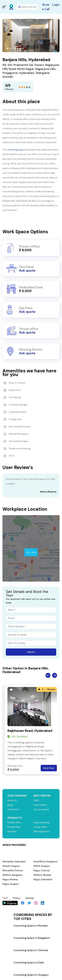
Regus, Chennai (42, 871)
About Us (12, 800)
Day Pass (12, 831)
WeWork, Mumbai (42, 875)
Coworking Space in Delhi (29, 962)
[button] (7, 48)
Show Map (31, 552)
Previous (48, 675)
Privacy (17, 898)
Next (55, 675)
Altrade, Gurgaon (11, 866)
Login (56, 5)
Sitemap (30, 898)
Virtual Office (40, 827)
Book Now (49, 768)
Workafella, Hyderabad (14, 862)
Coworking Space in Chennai (31, 950)
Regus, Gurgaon (11, 884)
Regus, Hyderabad (43, 879)
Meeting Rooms (41, 831)
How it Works (40, 805)
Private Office (14, 823)
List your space (41, 809)
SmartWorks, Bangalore (46, 862)
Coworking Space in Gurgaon (31, 975)
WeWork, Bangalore (12, 875)
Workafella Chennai (13, 871)
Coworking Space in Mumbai (31, 926)
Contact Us (13, 809)
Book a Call (46, 7)
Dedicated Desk (42, 823)
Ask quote (27, 270)
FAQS (36, 800)
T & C (5, 898)
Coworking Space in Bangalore (32, 938)
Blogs (10, 805)
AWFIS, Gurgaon (42, 866)
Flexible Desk (14, 827)
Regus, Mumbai (10, 879)
